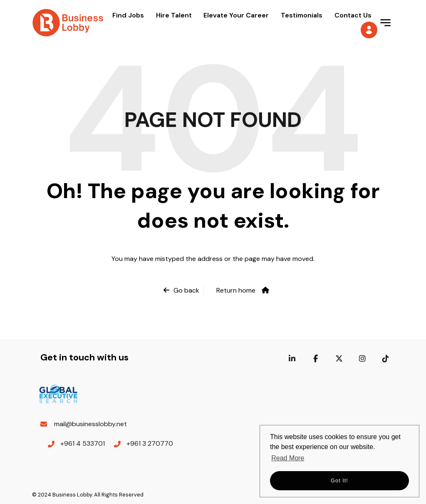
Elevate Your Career (236, 15)
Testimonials (302, 15)
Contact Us (353, 15)
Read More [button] (288, 458)
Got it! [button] (339, 480)
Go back (186, 290)
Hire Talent (174, 15)
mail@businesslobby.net (90, 424)
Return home (236, 290)
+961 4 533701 (83, 443)
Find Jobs (128, 15)
